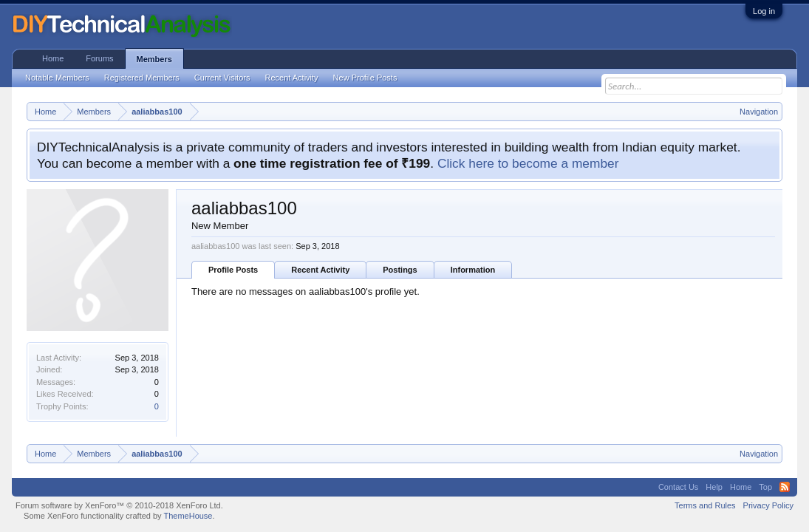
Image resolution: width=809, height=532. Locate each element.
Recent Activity (320, 270)
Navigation (759, 112)
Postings (400, 270)
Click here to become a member (528, 163)
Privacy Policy (768, 505)
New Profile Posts (365, 78)
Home (53, 58)
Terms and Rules (705, 505)
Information (473, 270)
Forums (99, 58)
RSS (785, 487)
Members (154, 59)
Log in (764, 11)
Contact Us (678, 487)
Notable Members (57, 78)
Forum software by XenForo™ (119, 505)
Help (714, 487)
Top (765, 487)
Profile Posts (233, 270)
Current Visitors (222, 78)
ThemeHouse (188, 516)
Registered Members (142, 78)
